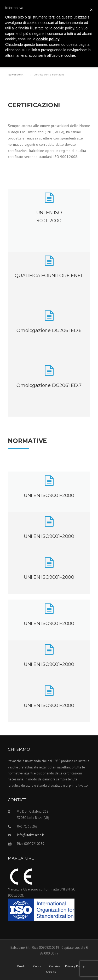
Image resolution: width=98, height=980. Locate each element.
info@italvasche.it (30, 835)
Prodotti (23, 966)
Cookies (55, 966)
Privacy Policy (75, 966)
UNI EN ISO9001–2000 (49, 495)
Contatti (39, 966)
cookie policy (48, 39)
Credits (51, 972)
